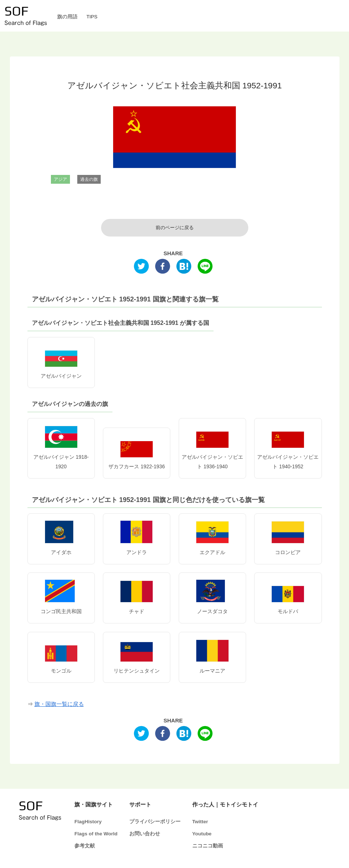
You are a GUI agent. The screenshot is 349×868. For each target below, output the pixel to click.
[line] (205, 268)
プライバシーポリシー (155, 822)
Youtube (202, 834)
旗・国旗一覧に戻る (59, 704)
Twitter (200, 822)
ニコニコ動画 (208, 846)
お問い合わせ (145, 834)
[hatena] (184, 268)
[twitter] (141, 268)
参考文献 (85, 846)
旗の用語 (67, 17)
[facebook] (163, 268)
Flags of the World (96, 834)
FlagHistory (88, 822)
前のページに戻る (175, 228)
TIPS (92, 17)
